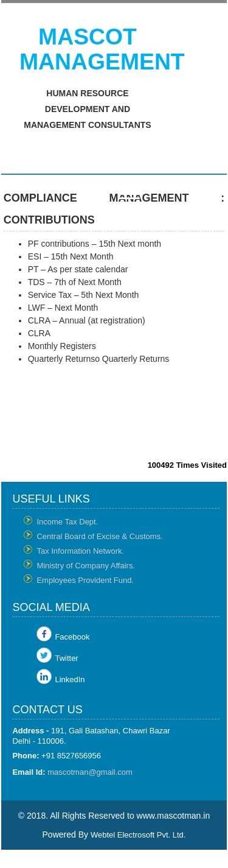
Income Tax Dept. (67, 522)
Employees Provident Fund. (85, 580)
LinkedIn (70, 679)
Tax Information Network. (80, 551)
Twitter (66, 658)
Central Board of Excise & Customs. (99, 536)
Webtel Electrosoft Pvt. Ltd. (138, 835)
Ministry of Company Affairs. (86, 566)
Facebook (72, 637)
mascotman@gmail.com (90, 772)
